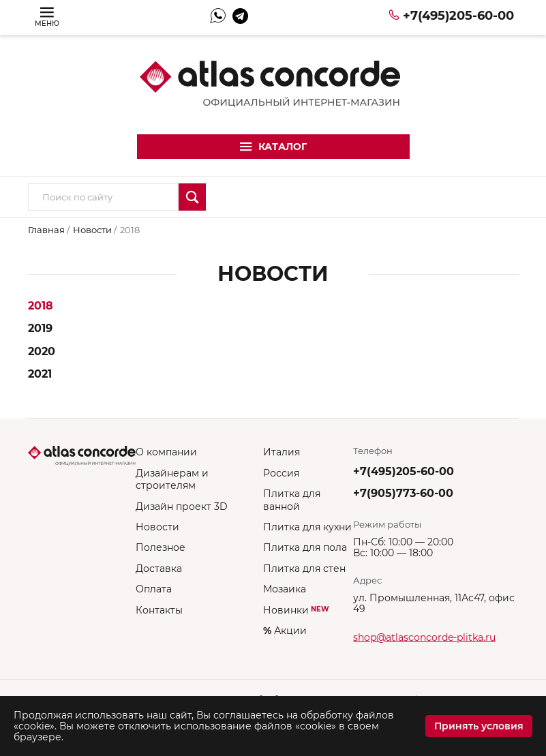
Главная (47, 230)
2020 (42, 351)
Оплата (154, 589)
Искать (192, 197)
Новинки (296, 610)
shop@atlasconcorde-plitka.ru (424, 637)
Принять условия (479, 726)
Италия (282, 452)
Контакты (159, 610)
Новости (93, 230)
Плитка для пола (305, 547)
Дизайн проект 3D (182, 506)
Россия (281, 473)
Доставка (159, 569)
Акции (285, 631)
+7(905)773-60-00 (403, 493)
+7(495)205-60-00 (458, 16)
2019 (40, 328)
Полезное (161, 547)
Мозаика (285, 589)
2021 (40, 374)
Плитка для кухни (307, 527)
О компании (166, 452)
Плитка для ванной (292, 500)
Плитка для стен (304, 569)
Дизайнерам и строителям (172, 479)
